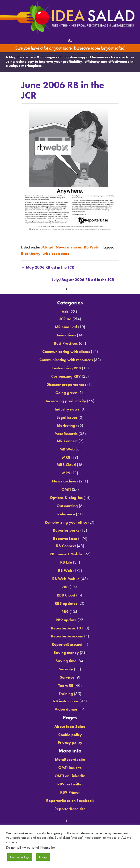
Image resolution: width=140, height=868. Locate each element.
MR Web (67, 449)
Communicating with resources (66, 360)
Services (67, 678)
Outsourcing (67, 506)
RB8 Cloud (66, 595)
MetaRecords (66, 434)
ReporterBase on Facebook (70, 801)
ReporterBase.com (67, 636)
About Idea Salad (70, 727)
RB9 (65, 612)
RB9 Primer (70, 792)
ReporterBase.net (67, 645)
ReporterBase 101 (67, 628)
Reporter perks (66, 531)
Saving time (66, 661)
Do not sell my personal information (31, 847)
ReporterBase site (70, 809)
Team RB (66, 686)
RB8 (65, 587)
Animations (66, 335)
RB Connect (66, 546)
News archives (69, 247)
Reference (66, 514)
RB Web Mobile (66, 579)
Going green (66, 393)
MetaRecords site (70, 760)
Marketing (66, 426)
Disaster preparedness (66, 385)
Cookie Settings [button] (20, 857)
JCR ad (47, 247)
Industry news (67, 409)
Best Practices (66, 344)
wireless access (57, 253)
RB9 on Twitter (70, 784)
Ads (65, 312)
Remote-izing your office (66, 522)
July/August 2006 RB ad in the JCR (84, 280)
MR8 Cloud (66, 465)
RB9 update (66, 620)
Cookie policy (70, 735)
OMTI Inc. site (70, 768)
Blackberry (31, 253)
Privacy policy (70, 743)
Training (66, 694)
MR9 (66, 473)
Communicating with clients (66, 352)
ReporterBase (65, 539)
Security (66, 669)
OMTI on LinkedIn (70, 776)
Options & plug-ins (66, 498)
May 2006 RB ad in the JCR (48, 267)
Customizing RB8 (66, 368)
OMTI (66, 489)
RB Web (92, 247)
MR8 (66, 458)
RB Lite (66, 563)
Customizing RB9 (66, 377)
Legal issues (67, 418)
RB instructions (66, 701)
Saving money (66, 653)
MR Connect (67, 441)
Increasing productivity (66, 401)
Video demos (66, 709)
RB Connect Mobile (66, 554)
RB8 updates (66, 604)
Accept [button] (43, 857)
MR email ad (66, 327)
